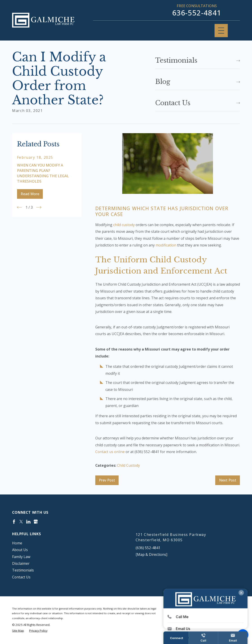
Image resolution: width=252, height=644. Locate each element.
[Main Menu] (221, 31)
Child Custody (128, 465)
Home (17, 543)
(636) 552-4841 (148, 548)
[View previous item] (20, 207)
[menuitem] (64, 543)
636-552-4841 (197, 13)
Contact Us (21, 577)
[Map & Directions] (151, 554)
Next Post (228, 480)
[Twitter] (21, 522)
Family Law (21, 557)
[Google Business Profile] (36, 522)
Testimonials (23, 570)
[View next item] (39, 207)
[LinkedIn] (28, 522)
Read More (30, 194)
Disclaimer (21, 563)
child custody (124, 225)
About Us (20, 550)
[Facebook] (14, 522)
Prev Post (107, 480)
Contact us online (110, 452)
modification (166, 245)
